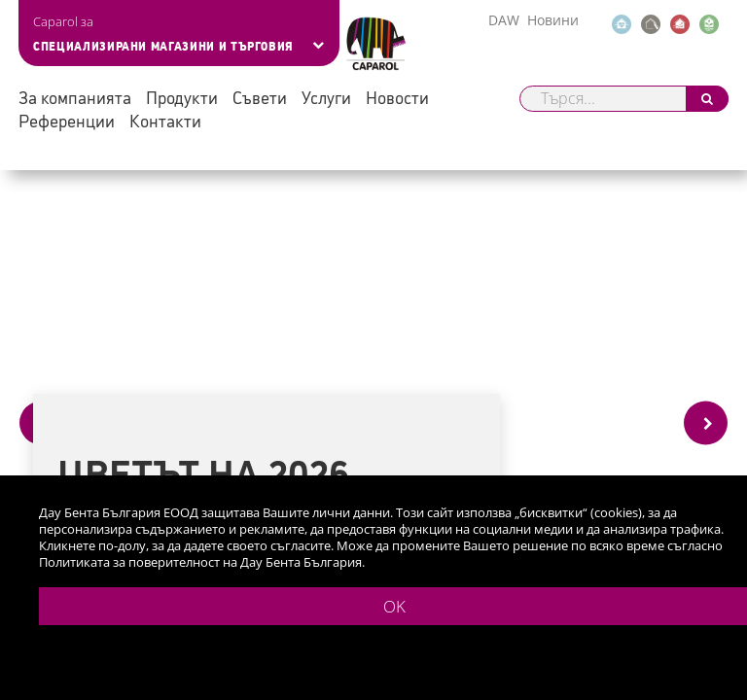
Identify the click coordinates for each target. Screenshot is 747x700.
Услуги (326, 97)
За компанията (75, 97)
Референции (67, 120)
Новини (553, 20)
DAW (504, 20)
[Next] (706, 423)
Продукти (182, 97)
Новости (397, 97)
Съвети (260, 97)
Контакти (165, 120)
